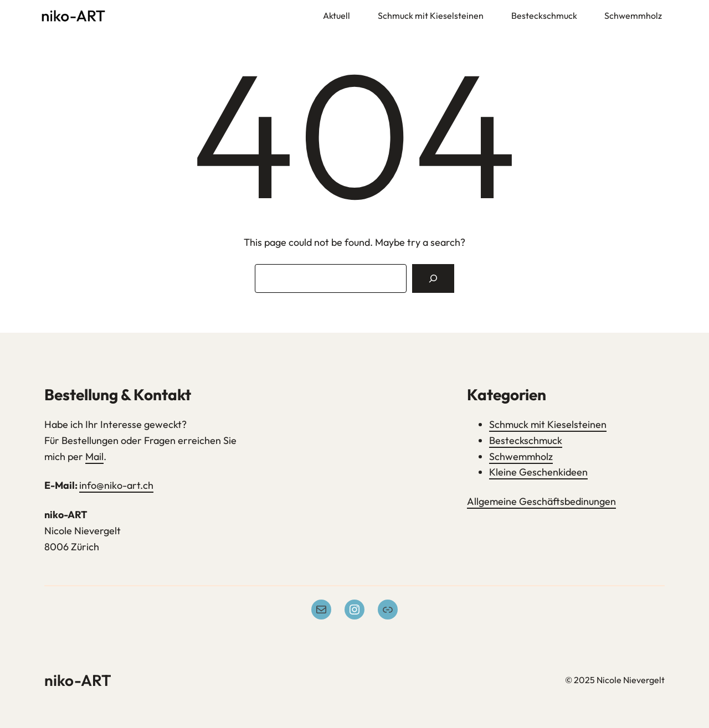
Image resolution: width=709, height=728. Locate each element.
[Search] (433, 278)
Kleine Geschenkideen (538, 472)
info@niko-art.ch (116, 485)
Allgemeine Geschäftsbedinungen (541, 501)
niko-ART (78, 680)
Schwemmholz (521, 456)
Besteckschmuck (526, 440)
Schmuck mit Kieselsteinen (548, 424)
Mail (94, 456)
